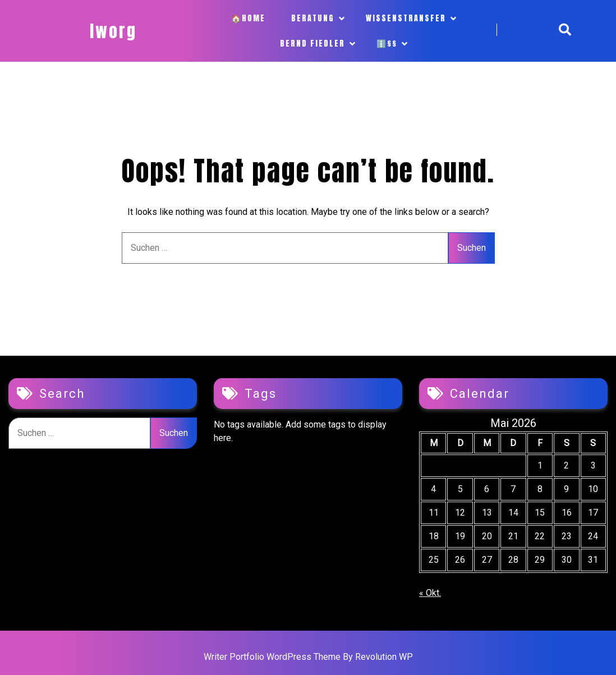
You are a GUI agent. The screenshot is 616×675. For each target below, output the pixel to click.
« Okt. (430, 593)
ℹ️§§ (387, 43)
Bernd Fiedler (312, 43)
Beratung (313, 18)
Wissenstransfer (406, 18)
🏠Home (248, 18)
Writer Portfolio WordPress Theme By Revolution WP (308, 657)
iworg (113, 31)
